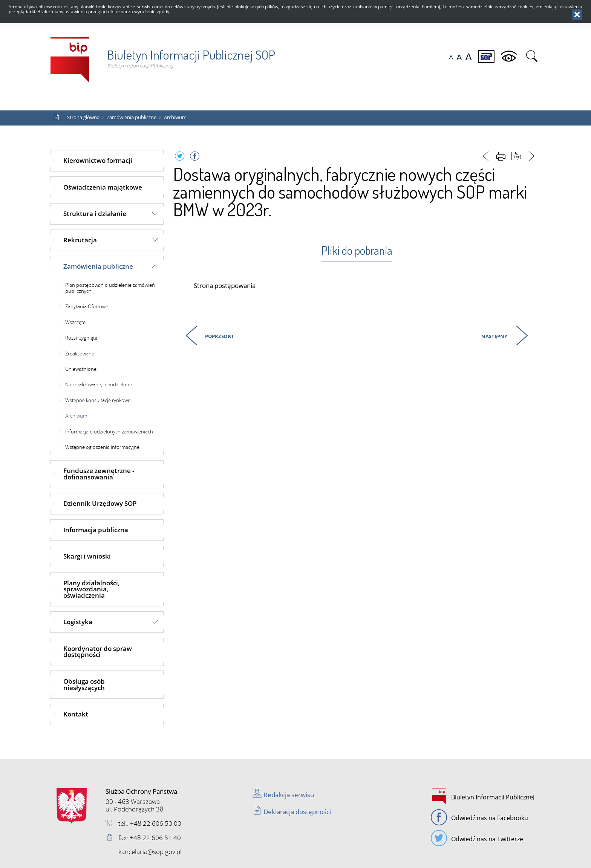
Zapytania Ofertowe (87, 306)
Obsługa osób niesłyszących (84, 684)
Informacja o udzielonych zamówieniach (109, 432)
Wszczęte (75, 322)
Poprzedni (204, 335)
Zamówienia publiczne (132, 117)
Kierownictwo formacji (98, 160)
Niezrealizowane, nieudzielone (99, 384)
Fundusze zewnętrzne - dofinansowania (99, 474)
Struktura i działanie (95, 214)
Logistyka (78, 622)
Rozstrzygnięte (81, 338)
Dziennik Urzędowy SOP (100, 503)
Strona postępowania (225, 286)
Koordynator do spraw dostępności (98, 652)
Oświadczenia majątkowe (103, 187)
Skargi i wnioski (87, 556)
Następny (493, 335)
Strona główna (83, 117)
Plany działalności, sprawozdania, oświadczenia (92, 589)
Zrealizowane (80, 354)
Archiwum (175, 117)
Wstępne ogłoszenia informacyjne (102, 447)
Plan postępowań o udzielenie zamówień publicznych (110, 288)
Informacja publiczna (96, 530)
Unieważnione (81, 369)
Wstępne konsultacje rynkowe (98, 400)
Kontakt (76, 714)
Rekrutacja (80, 240)
